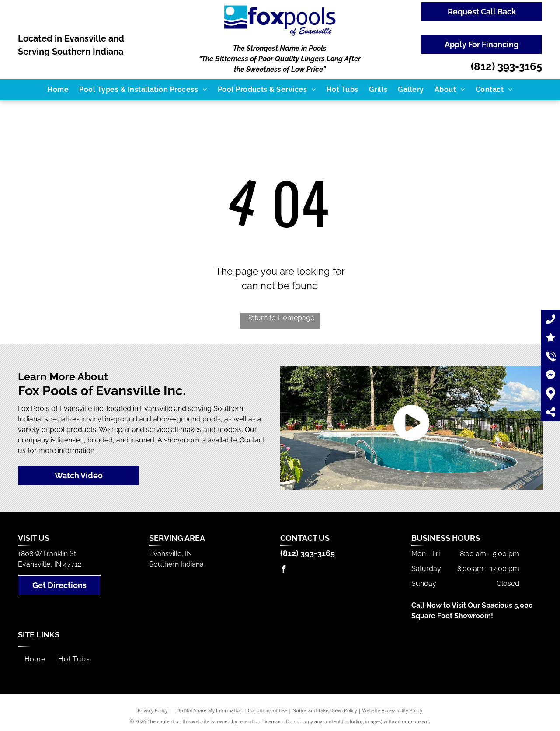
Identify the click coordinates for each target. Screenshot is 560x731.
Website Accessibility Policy (392, 710)
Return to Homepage (280, 318)
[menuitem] (58, 90)
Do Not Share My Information (210, 710)
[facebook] (284, 570)
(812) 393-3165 (506, 66)
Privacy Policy (153, 710)
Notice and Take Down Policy (325, 710)
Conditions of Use (268, 710)
